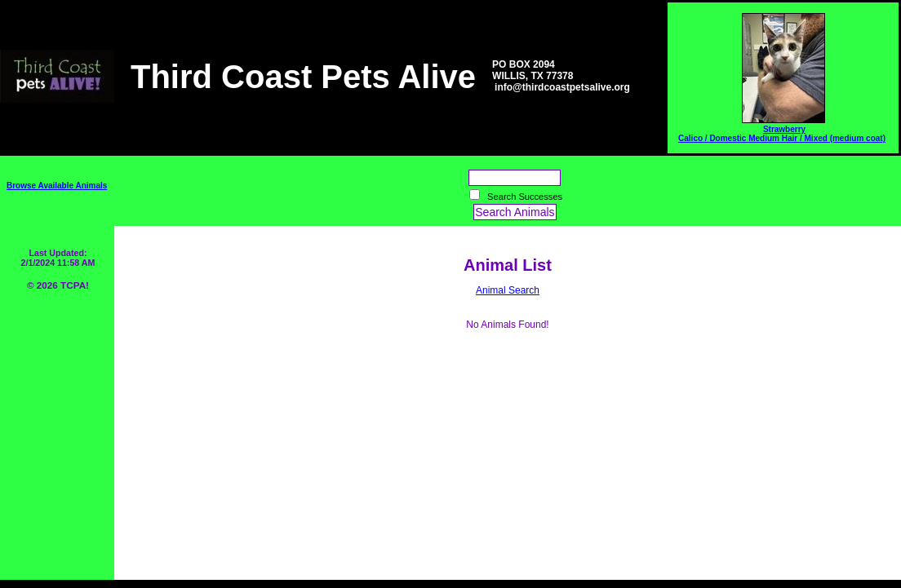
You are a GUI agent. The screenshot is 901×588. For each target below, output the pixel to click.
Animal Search (508, 290)
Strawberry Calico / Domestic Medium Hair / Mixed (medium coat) (782, 134)
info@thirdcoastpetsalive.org (562, 87)
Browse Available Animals (57, 186)
